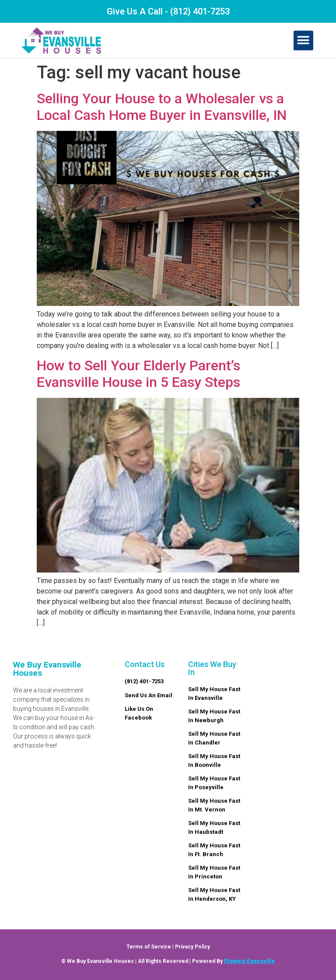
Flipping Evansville (249, 961)
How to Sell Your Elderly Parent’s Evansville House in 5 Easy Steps (138, 374)
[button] (303, 40)
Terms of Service (149, 947)
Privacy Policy (192, 947)
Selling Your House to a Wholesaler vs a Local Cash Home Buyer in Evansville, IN (162, 107)
